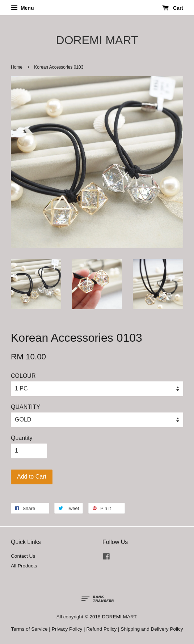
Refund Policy (101, 629)
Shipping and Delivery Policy (152, 629)
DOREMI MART (97, 40)
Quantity (22, 438)
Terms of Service (29, 629)
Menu (22, 8)
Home (17, 67)
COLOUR (23, 376)
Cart (172, 8)
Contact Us (23, 556)
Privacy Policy (67, 629)
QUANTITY (26, 407)
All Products (24, 566)
